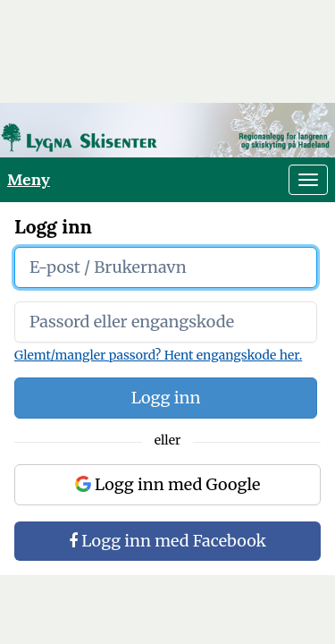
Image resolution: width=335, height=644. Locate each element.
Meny (29, 179)
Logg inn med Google (168, 484)
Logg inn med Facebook (167, 541)
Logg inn (166, 398)
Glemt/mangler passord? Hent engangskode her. (158, 355)
